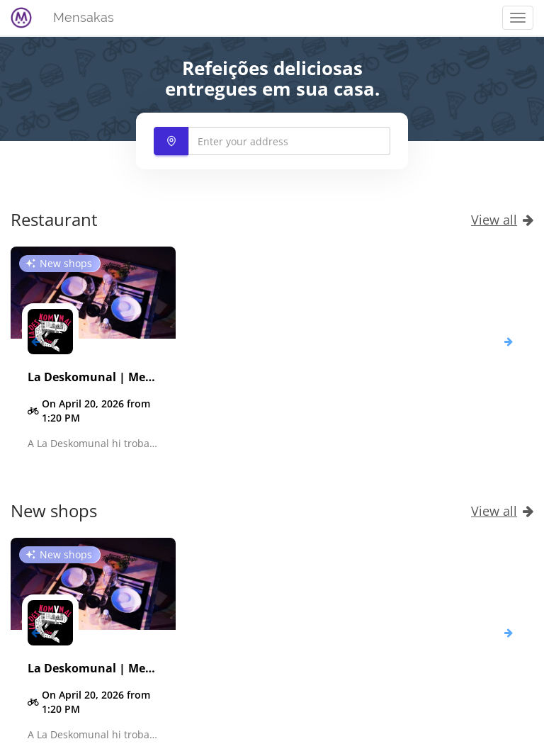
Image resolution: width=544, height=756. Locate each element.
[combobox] (272, 141)
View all (502, 220)
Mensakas (84, 17)
